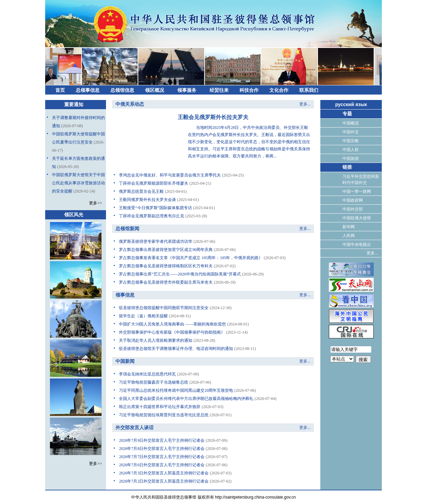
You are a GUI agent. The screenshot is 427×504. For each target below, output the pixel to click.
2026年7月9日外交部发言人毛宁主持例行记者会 (162, 440)
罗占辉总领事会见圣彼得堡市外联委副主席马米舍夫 (166, 282)
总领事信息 (88, 90)
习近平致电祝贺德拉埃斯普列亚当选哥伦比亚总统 (164, 415)
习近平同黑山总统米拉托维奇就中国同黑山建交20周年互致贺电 (176, 390)
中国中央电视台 (357, 245)
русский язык (351, 104)
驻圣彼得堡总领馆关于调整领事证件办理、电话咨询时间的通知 (176, 349)
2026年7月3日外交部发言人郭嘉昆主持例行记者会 (164, 473)
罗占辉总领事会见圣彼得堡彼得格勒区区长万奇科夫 (166, 266)
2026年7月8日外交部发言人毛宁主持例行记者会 (162, 449)
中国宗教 (351, 141)
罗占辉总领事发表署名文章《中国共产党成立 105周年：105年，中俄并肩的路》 (191, 258)
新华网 (349, 227)
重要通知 (74, 105)
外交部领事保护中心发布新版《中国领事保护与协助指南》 (172, 332)
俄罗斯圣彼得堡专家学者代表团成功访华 (156, 241)
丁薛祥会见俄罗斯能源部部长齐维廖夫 (154, 183)
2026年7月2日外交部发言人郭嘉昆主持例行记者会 (164, 481)
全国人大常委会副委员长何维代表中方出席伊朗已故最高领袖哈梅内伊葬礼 (186, 399)
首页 (60, 90)
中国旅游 (351, 158)
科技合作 (249, 90)
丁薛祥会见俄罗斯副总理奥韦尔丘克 (152, 216)
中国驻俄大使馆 (357, 218)
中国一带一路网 (357, 191)
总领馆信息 (122, 90)
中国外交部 (353, 209)
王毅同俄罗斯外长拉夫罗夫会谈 (147, 200)
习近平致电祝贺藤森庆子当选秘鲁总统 (154, 382)
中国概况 (351, 123)
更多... (305, 104)
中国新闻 (125, 361)
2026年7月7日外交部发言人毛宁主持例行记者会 (162, 457)
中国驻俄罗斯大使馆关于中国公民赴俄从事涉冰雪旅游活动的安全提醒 (78, 183)
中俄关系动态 (130, 104)
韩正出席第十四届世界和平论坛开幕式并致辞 (160, 407)
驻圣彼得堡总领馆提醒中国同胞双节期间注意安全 (164, 308)
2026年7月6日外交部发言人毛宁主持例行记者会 (162, 465)
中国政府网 (353, 200)
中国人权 (351, 150)
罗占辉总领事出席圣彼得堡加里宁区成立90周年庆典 (166, 250)
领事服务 (187, 90)
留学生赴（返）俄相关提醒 (143, 316)
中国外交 (351, 132)
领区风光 (74, 215)
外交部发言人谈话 (135, 428)
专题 (347, 114)
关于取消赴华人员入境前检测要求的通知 (156, 340)
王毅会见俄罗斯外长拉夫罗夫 (213, 117)
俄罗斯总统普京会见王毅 (141, 191)
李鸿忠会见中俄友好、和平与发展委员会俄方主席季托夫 (170, 175)
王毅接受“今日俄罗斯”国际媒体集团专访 (155, 208)
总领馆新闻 (127, 229)
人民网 (349, 236)
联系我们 (309, 90)
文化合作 (279, 90)
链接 (347, 167)
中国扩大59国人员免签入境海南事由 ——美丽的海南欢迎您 (172, 324)
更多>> (95, 203)
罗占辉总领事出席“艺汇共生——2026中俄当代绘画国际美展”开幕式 (180, 274)
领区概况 (155, 90)
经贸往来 (219, 90)
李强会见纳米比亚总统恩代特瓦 (147, 374)
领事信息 (125, 295)
